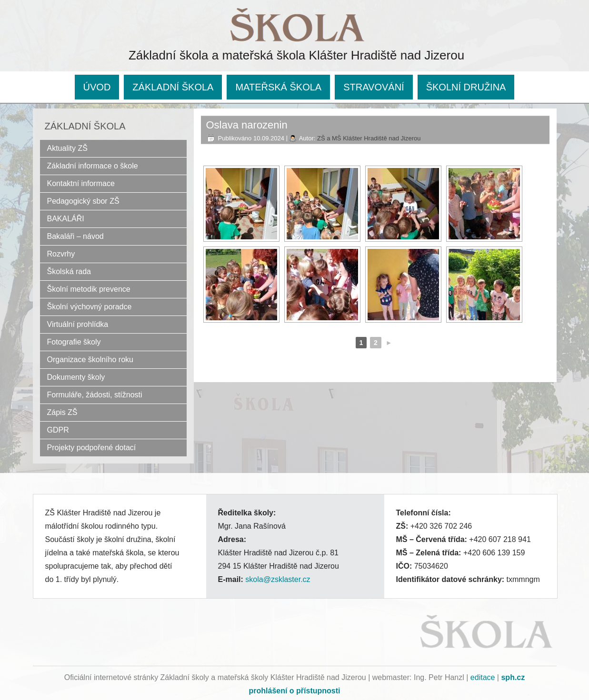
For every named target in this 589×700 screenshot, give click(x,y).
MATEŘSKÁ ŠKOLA (278, 87)
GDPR (58, 430)
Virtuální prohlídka (78, 324)
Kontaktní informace (81, 183)
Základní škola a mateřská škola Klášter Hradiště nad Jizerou (296, 55)
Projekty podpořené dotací (92, 448)
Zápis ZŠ (62, 412)
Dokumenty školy (76, 377)
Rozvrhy (61, 254)
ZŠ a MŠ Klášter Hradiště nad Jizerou (369, 138)
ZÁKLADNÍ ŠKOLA (173, 87)
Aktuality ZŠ (67, 148)
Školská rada (69, 271)
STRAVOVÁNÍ (374, 87)
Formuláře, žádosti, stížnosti (95, 395)
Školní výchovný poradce (90, 307)
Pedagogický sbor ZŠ (83, 201)
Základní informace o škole (93, 166)
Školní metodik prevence (89, 289)
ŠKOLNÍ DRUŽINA (466, 87)
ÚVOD (97, 87)
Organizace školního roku (90, 360)
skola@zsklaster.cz (278, 579)
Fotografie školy (74, 342)
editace (483, 677)
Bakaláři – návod (75, 236)
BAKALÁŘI (66, 219)
